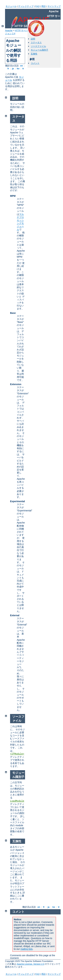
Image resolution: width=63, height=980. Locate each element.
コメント (35, 63)
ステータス (36, 43)
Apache (9, 30)
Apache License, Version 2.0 (30, 964)
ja (13, 69)
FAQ (37, 6)
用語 (44, 6)
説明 (33, 39)
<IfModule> (17, 754)
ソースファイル (38, 46)
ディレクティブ (26, 6)
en (22, 66)
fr (8, 69)
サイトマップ (54, 6)
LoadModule (17, 801)
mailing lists (27, 949)
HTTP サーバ (21, 30)
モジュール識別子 (39, 50)
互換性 (34, 54)
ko (18, 69)
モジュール (11, 6)
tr (23, 69)
